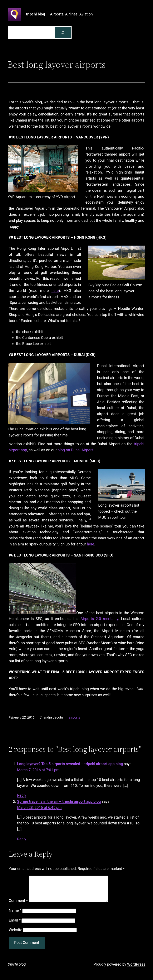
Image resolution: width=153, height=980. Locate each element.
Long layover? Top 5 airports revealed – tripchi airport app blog (70, 764)
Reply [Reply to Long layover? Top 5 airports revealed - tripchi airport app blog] (22, 795)
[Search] (63, 33)
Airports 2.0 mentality (99, 619)
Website (15, 935)
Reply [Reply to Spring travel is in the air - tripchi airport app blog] (22, 839)
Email (15, 925)
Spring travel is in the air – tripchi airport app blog (59, 801)
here (55, 291)
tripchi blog (36, 14)
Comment (18, 906)
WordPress (136, 969)
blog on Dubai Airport (75, 450)
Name (15, 915)
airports (74, 717)
